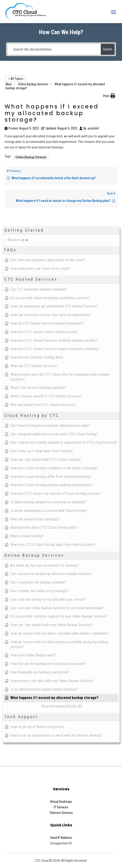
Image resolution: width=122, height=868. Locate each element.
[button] (109, 96)
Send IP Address (61, 838)
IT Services (61, 807)
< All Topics (16, 79)
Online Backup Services (31, 157)
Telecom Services (61, 813)
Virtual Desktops (61, 802)
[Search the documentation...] (54, 49)
